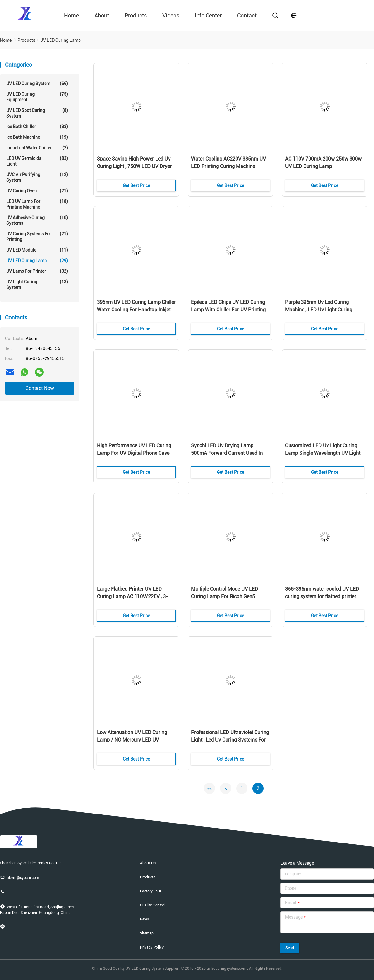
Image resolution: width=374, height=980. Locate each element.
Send (290, 948)
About (102, 15)
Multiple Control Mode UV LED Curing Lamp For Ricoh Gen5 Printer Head (225, 596)
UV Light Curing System (37, 284)
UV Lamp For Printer (37, 271)
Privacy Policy (152, 947)
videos (171, 15)
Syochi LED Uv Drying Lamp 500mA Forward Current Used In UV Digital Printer (227, 453)
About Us (148, 863)
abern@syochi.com (19, 877)
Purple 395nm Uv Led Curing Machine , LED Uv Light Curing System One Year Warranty (319, 310)
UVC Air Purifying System (37, 177)
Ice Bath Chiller (37, 127)
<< (209, 788)
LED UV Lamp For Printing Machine (37, 204)
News (144, 919)
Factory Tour (151, 891)
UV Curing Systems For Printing (37, 236)
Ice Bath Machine (37, 137)
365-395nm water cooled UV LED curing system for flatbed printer (322, 593)
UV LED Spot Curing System (37, 113)
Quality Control (153, 905)
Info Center (208, 15)
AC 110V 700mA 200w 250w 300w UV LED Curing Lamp (323, 163)
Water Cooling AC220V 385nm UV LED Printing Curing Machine (228, 163)
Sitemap (147, 933)
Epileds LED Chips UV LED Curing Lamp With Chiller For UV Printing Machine (228, 310)
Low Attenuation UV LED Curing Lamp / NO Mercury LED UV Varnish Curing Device (132, 740)
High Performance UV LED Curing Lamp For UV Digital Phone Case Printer (134, 453)
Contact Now (40, 388)
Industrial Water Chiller (37, 148)
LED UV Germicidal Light (37, 161)
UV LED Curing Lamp (37, 261)
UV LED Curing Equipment (37, 97)
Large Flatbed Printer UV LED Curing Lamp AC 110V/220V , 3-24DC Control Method (132, 596)
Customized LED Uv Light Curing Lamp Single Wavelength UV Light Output (323, 453)
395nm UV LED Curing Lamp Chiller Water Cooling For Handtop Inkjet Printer (136, 310)
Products (136, 15)
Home (71, 15)
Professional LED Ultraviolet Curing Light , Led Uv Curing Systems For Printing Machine (230, 740)
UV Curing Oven (37, 191)
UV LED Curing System (37, 84)
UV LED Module (37, 250)
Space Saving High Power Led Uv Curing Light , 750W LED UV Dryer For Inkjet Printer (134, 166)
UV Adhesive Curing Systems (37, 220)
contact (247, 15)
